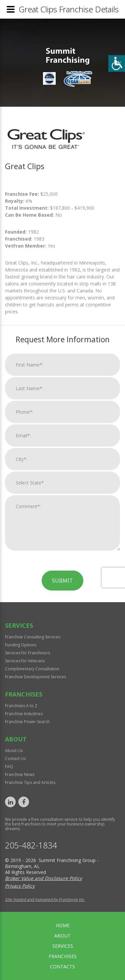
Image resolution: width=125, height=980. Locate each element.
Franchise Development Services (35, 677)
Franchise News (20, 774)
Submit (62, 662)
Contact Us (15, 759)
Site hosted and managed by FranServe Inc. (45, 899)
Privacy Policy (20, 886)
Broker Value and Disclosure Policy (43, 878)
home (63, 925)
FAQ (9, 766)
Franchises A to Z (21, 706)
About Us (14, 751)
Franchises (63, 956)
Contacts (62, 967)
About (62, 936)
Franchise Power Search (27, 722)
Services (63, 946)
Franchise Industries (24, 714)
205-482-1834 (31, 845)
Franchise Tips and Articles (30, 782)
